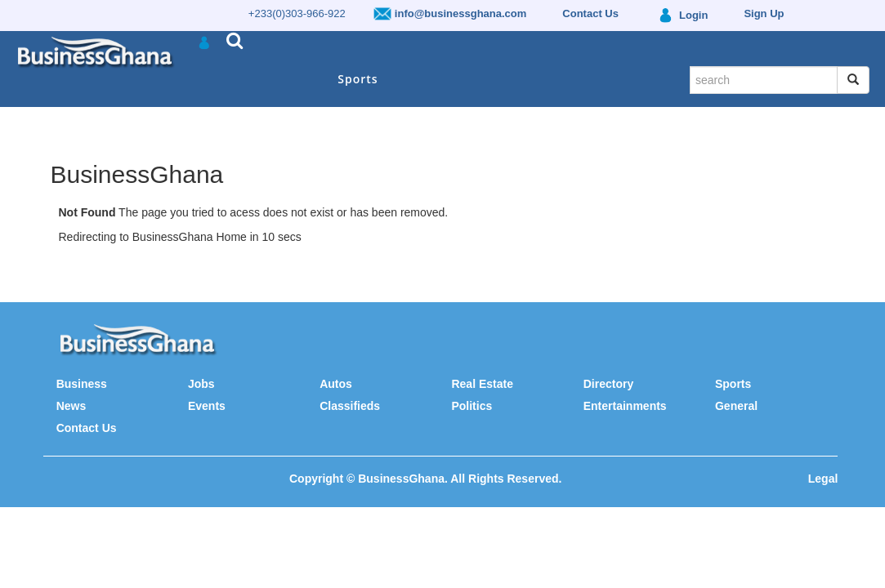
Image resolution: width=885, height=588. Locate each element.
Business (82, 384)
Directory (608, 384)
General (736, 406)
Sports (358, 79)
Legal (823, 479)
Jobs (201, 384)
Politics (472, 406)
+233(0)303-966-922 (297, 13)
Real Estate (482, 384)
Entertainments (625, 406)
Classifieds (350, 406)
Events (207, 406)
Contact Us (87, 428)
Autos (336, 384)
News (72, 406)
